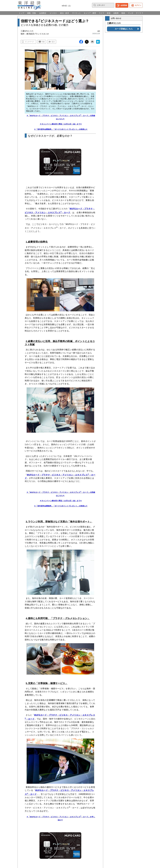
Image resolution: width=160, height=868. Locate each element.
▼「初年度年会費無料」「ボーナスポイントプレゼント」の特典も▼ (61, 129)
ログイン (138, 5)
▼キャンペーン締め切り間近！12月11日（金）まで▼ (61, 124)
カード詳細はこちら (124, 29)
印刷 (43, 42)
